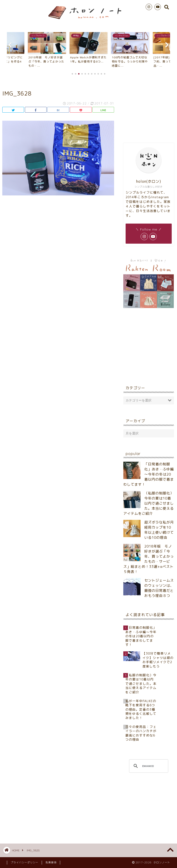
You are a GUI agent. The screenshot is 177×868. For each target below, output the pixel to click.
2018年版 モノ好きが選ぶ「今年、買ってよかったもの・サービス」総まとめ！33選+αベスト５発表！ (149, 559)
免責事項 (51, 862)
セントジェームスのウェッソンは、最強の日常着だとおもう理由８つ (159, 588)
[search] (148, 766)
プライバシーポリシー (24, 862)
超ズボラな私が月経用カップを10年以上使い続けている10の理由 (159, 530)
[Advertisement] (149, 108)
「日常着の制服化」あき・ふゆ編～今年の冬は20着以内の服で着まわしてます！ (149, 474)
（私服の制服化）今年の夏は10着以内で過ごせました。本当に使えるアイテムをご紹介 (149, 503)
